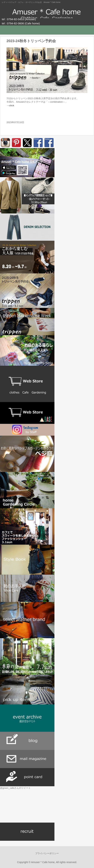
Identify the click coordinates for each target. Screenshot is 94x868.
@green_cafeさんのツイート (15, 788)
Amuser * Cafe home (47, 13)
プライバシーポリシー (47, 853)
